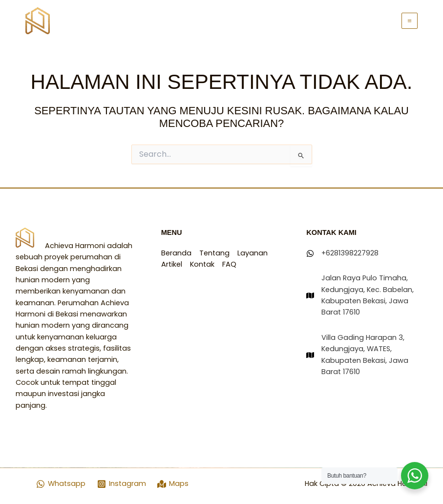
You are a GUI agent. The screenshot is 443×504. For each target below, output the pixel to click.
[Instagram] (122, 484)
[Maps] (173, 484)
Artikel (172, 264)
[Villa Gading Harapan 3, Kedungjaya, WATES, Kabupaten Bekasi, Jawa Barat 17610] (367, 355)
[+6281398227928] (342, 253)
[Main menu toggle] (410, 21)
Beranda (176, 253)
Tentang (214, 253)
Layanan (253, 253)
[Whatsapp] (61, 484)
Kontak (202, 264)
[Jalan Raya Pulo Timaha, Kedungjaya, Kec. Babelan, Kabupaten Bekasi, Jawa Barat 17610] (367, 295)
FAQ (229, 264)
